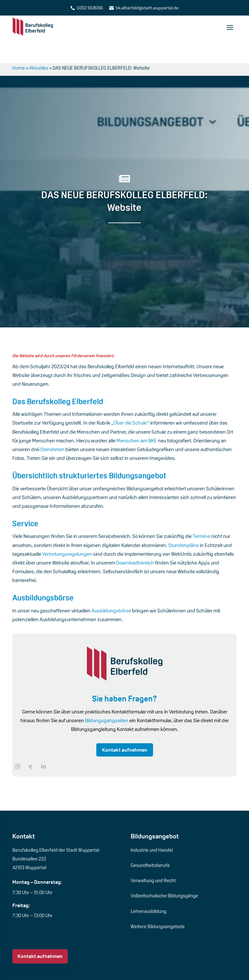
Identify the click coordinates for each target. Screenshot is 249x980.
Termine (202, 513)
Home (19, 44)
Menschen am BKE (137, 417)
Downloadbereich (136, 539)
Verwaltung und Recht (153, 856)
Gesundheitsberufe (150, 841)
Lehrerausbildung (148, 887)
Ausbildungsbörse (112, 587)
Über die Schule (34, 970)
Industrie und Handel (152, 826)
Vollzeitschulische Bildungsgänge (164, 872)
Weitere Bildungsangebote (158, 902)
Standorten (53, 425)
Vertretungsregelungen (68, 530)
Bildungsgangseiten (107, 696)
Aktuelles (39, 44)
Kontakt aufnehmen (125, 726)
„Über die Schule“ (130, 399)
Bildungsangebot (155, 812)
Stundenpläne (184, 521)
